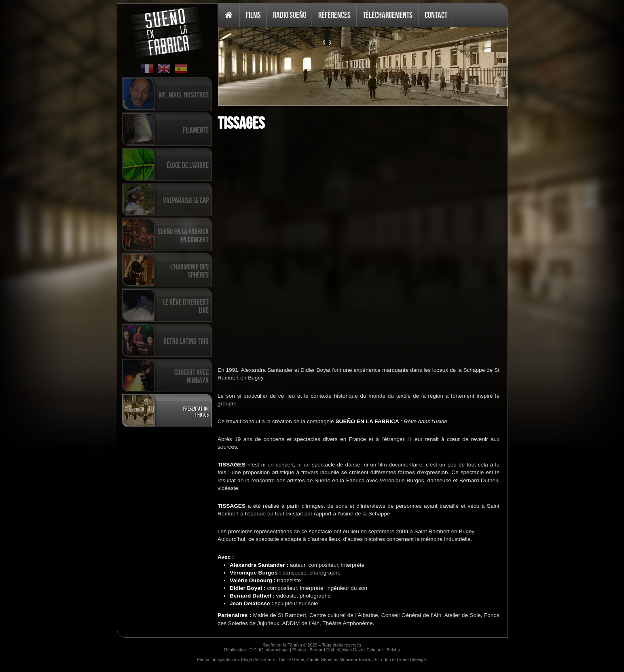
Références (334, 15)
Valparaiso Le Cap (186, 200)
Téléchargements (388, 15)
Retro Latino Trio (186, 341)
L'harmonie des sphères (189, 271)
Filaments (196, 130)
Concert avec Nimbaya (191, 376)
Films (253, 15)
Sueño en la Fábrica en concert (183, 235)
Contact (436, 15)
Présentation (196, 408)
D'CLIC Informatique (269, 650)
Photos (202, 414)
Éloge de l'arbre (188, 165)
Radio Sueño (290, 15)
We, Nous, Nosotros (184, 95)
